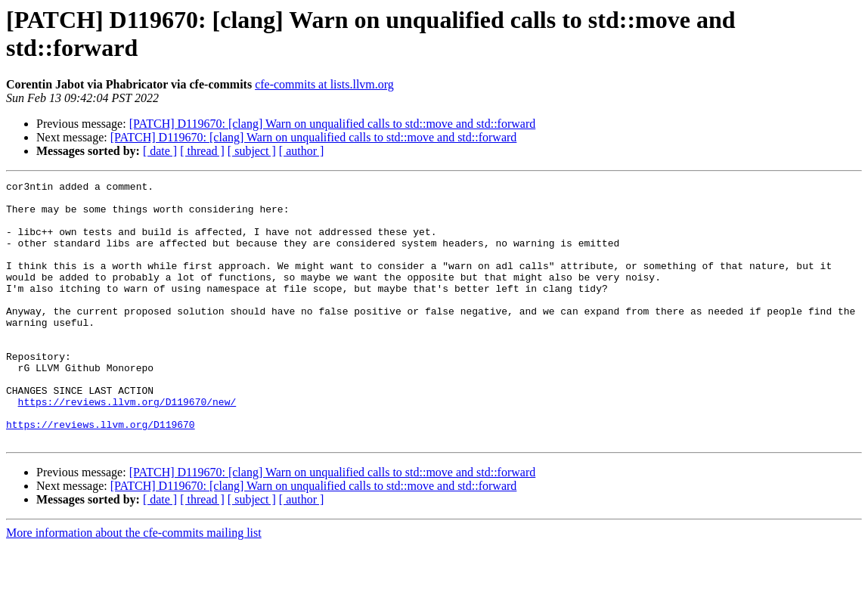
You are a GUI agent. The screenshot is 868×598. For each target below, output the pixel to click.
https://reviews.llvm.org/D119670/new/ (127, 447)
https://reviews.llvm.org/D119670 (101, 474)
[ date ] (160, 151)
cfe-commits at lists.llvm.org (324, 84)
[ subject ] (252, 151)
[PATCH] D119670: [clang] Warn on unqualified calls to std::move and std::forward (333, 124)
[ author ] (302, 151)
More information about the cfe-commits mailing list (134, 585)
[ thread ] (202, 151)
